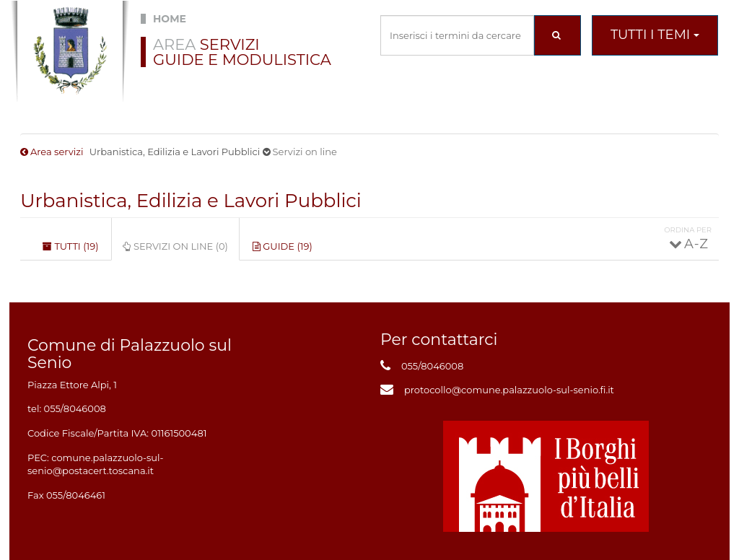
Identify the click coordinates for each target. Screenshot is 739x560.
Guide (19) (283, 246)
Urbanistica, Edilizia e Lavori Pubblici (191, 201)
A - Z (695, 244)
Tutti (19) (70, 246)
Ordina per (688, 230)
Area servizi (57, 152)
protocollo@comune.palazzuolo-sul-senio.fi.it (509, 390)
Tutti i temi (655, 35)
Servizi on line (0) (181, 250)
